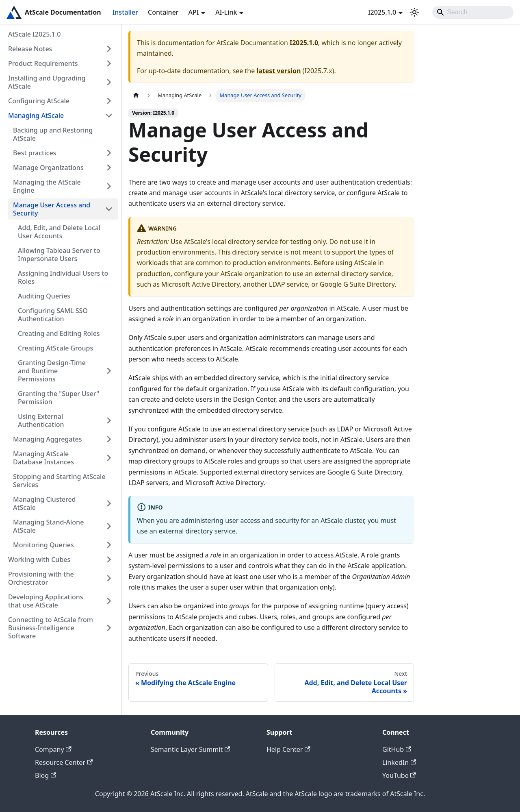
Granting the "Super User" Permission (58, 398)
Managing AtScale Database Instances (43, 458)
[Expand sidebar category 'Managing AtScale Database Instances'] (109, 458)
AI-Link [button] (226, 12)
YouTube (399, 775)
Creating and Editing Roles (59, 333)
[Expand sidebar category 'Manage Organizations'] (109, 168)
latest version (278, 71)
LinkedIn (399, 762)
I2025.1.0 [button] (382, 12)
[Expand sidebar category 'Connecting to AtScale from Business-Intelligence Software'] (109, 628)
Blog (45, 775)
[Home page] (136, 95)
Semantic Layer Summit (190, 749)
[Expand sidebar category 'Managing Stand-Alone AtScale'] (109, 526)
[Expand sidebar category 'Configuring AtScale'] (109, 101)
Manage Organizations (48, 168)
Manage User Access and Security (52, 209)
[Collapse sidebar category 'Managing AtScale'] (109, 115)
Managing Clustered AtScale (44, 503)
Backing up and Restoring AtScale (53, 134)
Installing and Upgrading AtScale (47, 82)
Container (163, 12)
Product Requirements (43, 63)
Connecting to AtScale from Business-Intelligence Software (51, 628)
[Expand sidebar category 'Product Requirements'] (109, 63)
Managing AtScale (36, 115)
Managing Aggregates (48, 439)
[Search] (473, 12)
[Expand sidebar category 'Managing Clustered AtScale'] (109, 503)
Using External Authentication (41, 420)
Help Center (288, 749)
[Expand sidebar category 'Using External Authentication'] (109, 420)
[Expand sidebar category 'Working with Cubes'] (109, 559)
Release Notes (30, 49)
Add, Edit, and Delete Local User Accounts (59, 232)
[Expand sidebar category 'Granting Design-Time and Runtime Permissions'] (109, 371)
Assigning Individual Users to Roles (63, 277)
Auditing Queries (44, 296)
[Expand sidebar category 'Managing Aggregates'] (109, 439)
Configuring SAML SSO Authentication (53, 315)
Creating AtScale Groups (55, 348)
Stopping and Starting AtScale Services (59, 481)
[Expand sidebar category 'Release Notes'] (109, 49)
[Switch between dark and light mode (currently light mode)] (414, 12)
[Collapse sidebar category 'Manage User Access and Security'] (109, 209)
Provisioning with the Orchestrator (41, 578)
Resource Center (64, 762)
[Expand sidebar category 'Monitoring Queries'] (109, 545)
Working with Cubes (39, 559)
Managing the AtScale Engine (47, 186)
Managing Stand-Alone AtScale (48, 526)
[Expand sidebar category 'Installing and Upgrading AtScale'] (109, 82)
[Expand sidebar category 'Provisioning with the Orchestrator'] (109, 578)
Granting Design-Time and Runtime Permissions (52, 371)
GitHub (397, 749)
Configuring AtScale (39, 101)
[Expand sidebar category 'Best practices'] (109, 153)
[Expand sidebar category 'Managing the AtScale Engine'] (109, 186)
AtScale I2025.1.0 (34, 34)
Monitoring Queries (43, 545)
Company (53, 749)
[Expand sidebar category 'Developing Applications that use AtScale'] (109, 601)
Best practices (35, 153)
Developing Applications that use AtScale (46, 601)
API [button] (194, 12)
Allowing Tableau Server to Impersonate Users (59, 255)
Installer (125, 12)
